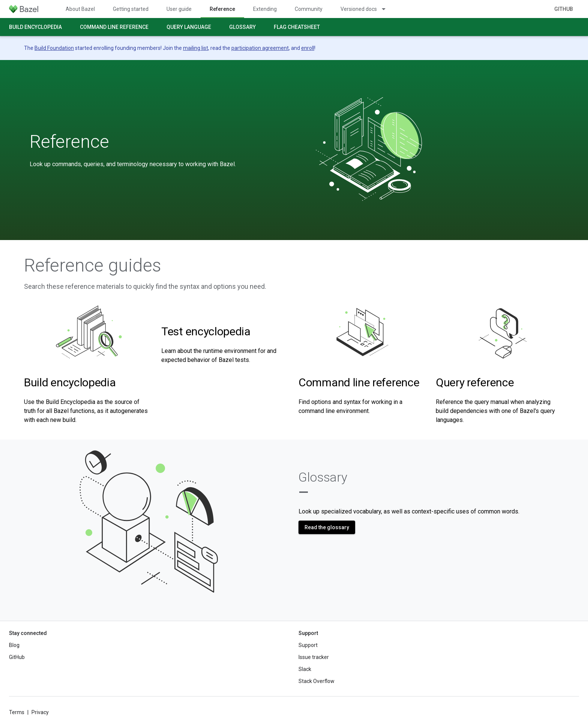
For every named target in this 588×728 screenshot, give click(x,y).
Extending (265, 9)
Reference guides (93, 266)
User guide (179, 9)
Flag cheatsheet (297, 27)
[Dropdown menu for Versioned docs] (387, 9)
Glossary (242, 27)
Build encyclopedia (35, 27)
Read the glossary (327, 527)
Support (308, 645)
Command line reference (114, 27)
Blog (14, 645)
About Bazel (80, 9)
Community (309, 9)
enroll (308, 48)
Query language (189, 27)
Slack (305, 669)
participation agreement (260, 48)
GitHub (564, 9)
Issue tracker (314, 657)
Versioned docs (359, 9)
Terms (17, 712)
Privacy (40, 712)
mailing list (196, 48)
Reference (69, 142)
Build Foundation (54, 48)
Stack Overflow (316, 681)
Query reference (475, 382)
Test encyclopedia (206, 331)
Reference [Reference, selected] (222, 9)
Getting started (131, 9)
